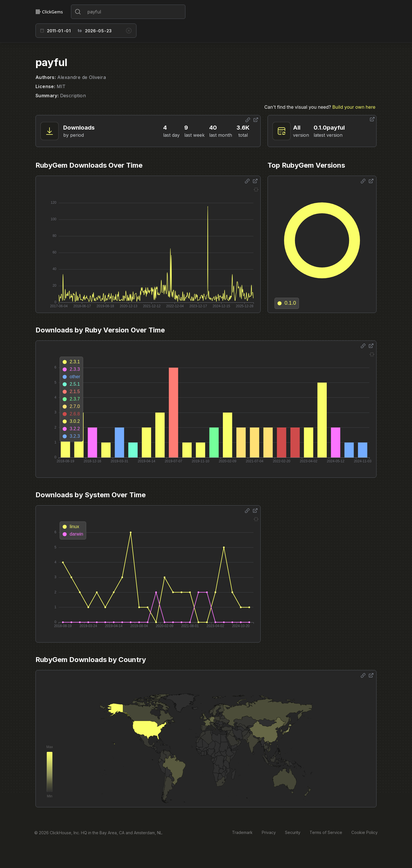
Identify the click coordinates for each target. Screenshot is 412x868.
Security (293, 832)
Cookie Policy (365, 832)
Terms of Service (326, 832)
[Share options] (248, 120)
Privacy (269, 832)
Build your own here (354, 107)
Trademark (242, 832)
